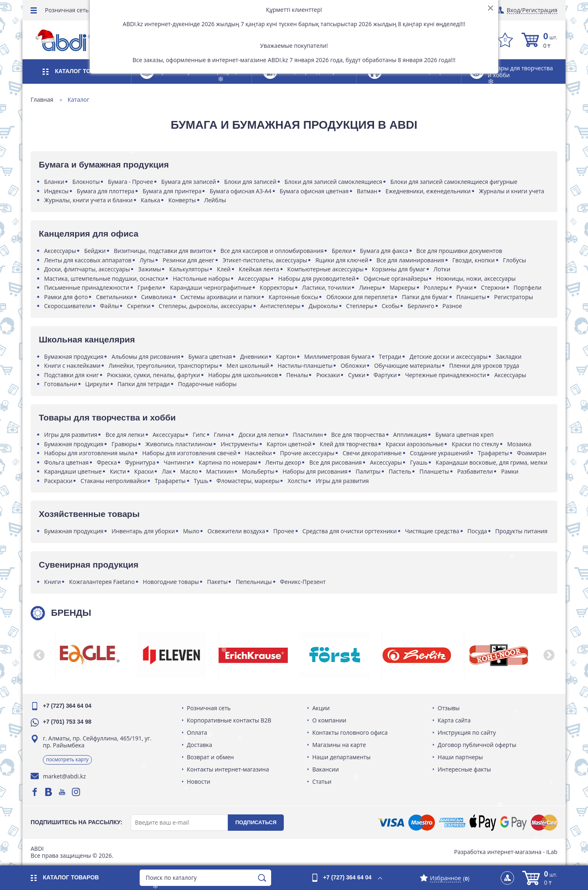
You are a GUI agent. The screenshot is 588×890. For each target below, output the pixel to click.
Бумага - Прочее (130, 182)
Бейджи (95, 251)
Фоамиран (532, 453)
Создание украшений (440, 453)
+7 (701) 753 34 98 (67, 722)
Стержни (493, 287)
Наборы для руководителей (317, 278)
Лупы (147, 260)
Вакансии (326, 769)
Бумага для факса (384, 251)
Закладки (509, 357)
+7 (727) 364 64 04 (67, 706)
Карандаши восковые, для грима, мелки (492, 462)
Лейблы (215, 200)
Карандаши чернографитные (211, 287)
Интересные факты (464, 769)
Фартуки (385, 375)
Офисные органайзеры (396, 278)
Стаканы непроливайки (114, 481)
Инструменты (239, 444)
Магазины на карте (339, 745)
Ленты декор (283, 462)
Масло (189, 471)
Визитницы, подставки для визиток (163, 251)
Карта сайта (454, 720)
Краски (144, 471)
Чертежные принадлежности (445, 375)
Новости (199, 782)
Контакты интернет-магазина (228, 769)
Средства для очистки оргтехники (350, 531)
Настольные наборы (201, 278)
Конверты (182, 200)
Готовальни (61, 384)
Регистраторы (513, 297)
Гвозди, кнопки (474, 260)
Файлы (110, 306)
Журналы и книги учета (512, 191)
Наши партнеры (460, 757)
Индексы (56, 191)
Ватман (367, 191)
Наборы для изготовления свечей (189, 453)
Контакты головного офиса (350, 732)
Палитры (368, 471)
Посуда (477, 531)
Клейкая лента (259, 269)
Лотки (442, 269)
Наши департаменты (342, 757)
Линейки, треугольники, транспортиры (164, 366)
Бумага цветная (210, 357)
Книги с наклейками (72, 366)
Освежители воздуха (236, 531)
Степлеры (360, 306)
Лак (167, 471)
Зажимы (149, 269)
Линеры (370, 287)
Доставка (200, 745)
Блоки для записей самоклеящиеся (333, 182)
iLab (552, 852)
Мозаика (519, 444)
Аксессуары (60, 251)
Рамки (510, 471)
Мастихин (220, 471)
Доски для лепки (262, 435)
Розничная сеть (67, 10)
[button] (39, 655)
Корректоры (277, 287)
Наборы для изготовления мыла (89, 453)
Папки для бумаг (425, 297)
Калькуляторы (189, 269)
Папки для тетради (144, 384)
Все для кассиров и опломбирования (272, 251)
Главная (42, 100)
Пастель (400, 471)
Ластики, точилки (327, 287)
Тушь (201, 481)
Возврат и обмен (210, 757)
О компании (330, 720)
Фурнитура (140, 462)
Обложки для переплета (360, 297)
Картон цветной (289, 444)
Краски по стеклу (475, 444)
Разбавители (475, 471)
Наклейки (258, 453)
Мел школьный (248, 366)
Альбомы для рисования (146, 357)
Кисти (118, 471)
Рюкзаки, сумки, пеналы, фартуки (154, 375)
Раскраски (58, 481)
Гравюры (124, 444)
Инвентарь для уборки (143, 531)
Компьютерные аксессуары (326, 269)
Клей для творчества (349, 444)
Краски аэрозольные (414, 444)
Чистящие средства (432, 531)
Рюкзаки (328, 375)
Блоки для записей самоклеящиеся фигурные (454, 182)
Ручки (465, 287)
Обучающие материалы (408, 366)
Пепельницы (254, 582)
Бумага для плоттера (106, 191)
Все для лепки (125, 435)
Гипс (199, 435)
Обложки (353, 366)
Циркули (97, 384)
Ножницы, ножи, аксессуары (476, 278)
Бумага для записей (189, 182)
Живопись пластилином (179, 444)
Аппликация (410, 435)
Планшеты (471, 297)
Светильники (114, 297)
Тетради (390, 357)
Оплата (197, 732)
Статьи (322, 782)
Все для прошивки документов (459, 251)
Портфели (528, 287)
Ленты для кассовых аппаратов (88, 260)
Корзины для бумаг (399, 269)
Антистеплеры (281, 306)
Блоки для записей (250, 182)
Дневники (254, 357)
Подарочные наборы (207, 384)
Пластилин (308, 435)
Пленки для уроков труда (484, 366)
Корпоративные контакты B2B (229, 720)
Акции (321, 708)
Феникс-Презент (303, 582)
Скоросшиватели (68, 306)
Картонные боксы (293, 297)
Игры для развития (71, 435)
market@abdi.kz (64, 776)
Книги (52, 582)
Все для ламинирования (410, 260)
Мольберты (258, 471)
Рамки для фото (66, 297)
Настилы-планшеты (305, 366)
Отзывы (449, 708)
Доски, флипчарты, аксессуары (87, 269)
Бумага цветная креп (464, 435)
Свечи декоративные (372, 453)
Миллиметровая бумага (337, 357)
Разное (452, 306)
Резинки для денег (188, 260)
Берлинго (421, 306)
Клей (224, 269)
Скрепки (139, 306)
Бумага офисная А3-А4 (240, 191)
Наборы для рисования (315, 471)
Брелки (342, 251)
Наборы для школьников (243, 375)
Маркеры (402, 287)
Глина (222, 435)
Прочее (284, 531)
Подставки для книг (71, 375)
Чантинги (177, 462)
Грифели (150, 287)
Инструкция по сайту (467, 732)
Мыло (191, 531)
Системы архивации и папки (220, 297)
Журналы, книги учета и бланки (88, 200)
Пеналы (297, 375)
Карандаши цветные (73, 471)
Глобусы (515, 260)
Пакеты (217, 582)
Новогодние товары (171, 582)
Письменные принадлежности (87, 287)
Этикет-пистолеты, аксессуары (265, 260)
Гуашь (419, 462)
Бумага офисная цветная (314, 191)
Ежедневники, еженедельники (428, 191)
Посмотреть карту (67, 759)
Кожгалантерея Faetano (102, 582)
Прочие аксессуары (307, 453)
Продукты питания (521, 531)
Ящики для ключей (342, 260)
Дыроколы (323, 306)
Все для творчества (358, 435)
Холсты (297, 481)
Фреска (107, 462)
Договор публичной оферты (477, 745)
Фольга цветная (66, 462)
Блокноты (86, 182)
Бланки (54, 182)
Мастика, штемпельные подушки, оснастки (104, 278)
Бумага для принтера (172, 191)
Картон (286, 357)
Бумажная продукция (74, 357)
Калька (151, 200)
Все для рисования (335, 462)
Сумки (356, 375)
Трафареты (493, 453)
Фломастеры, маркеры (248, 481)
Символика (157, 297)
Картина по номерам (228, 462)
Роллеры (436, 287)
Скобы (391, 306)
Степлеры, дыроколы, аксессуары (206, 306)
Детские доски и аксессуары (449, 357)
